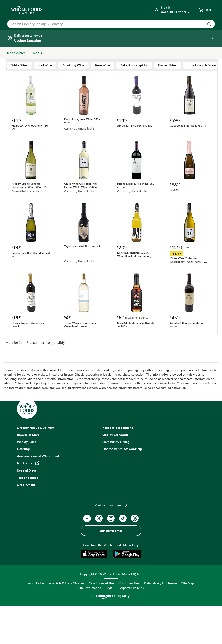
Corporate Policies (131, 588)
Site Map (188, 583)
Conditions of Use (101, 583)
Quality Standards (115, 435)
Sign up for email (111, 531)
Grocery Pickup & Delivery (36, 428)
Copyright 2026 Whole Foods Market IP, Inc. (111, 574)
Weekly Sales (27, 442)
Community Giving (116, 442)
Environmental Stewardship (122, 449)
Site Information (90, 588)
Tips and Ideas (27, 478)
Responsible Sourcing (118, 428)
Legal (109, 588)
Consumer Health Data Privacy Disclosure (148, 583)
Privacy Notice (34, 583)
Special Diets (26, 471)
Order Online (26, 485)
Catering (23, 449)
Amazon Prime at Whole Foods (39, 456)
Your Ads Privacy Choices (66, 583)
